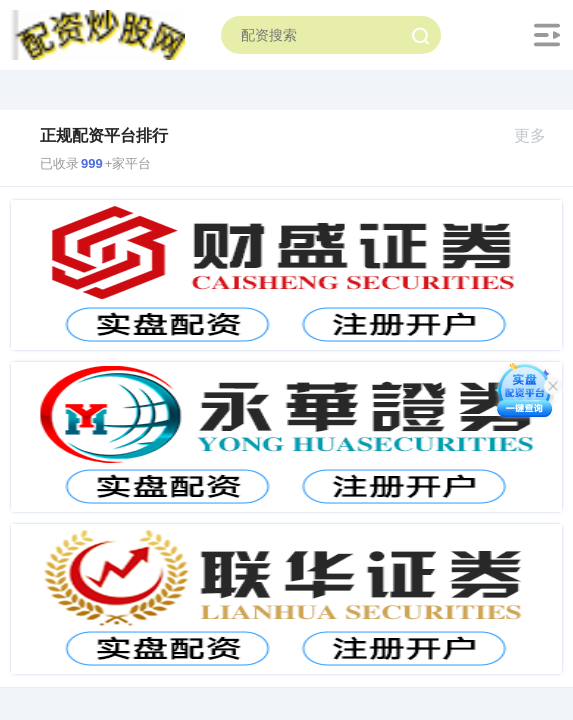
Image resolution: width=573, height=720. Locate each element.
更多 (538, 135)
